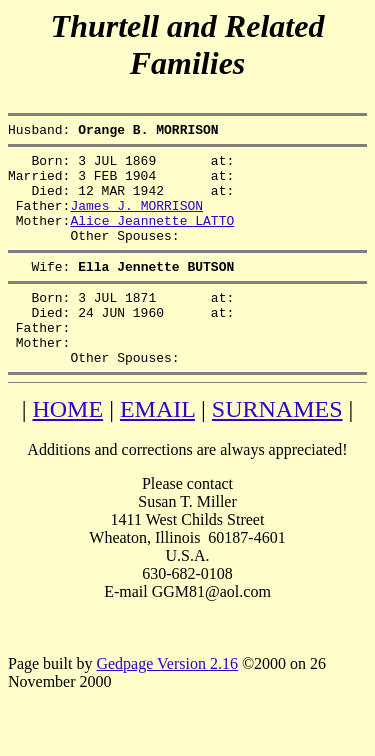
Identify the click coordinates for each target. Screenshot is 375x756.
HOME (67, 448)
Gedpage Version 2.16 (166, 702)
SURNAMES (277, 448)
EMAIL (157, 448)
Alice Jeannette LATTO (152, 238)
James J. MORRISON (136, 220)
